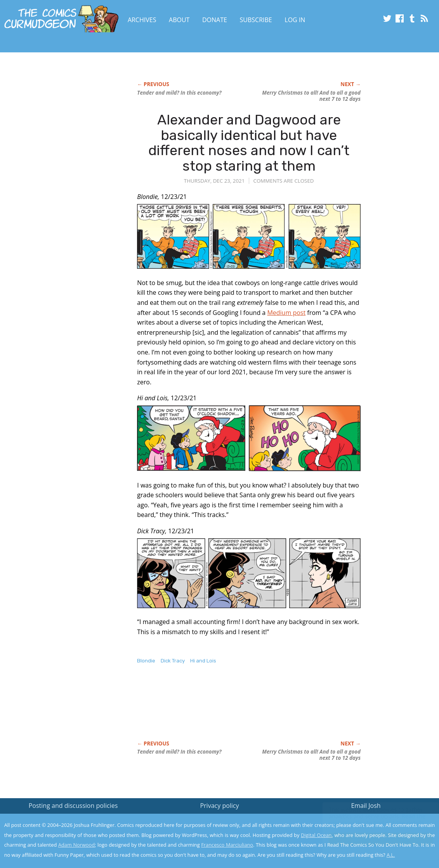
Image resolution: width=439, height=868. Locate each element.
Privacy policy (219, 806)
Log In (295, 20)
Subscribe (256, 20)
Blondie (146, 661)
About (179, 20)
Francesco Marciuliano (227, 845)
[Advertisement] (278, 711)
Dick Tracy (173, 661)
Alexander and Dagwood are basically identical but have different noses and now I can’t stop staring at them (249, 143)
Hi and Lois (203, 661)
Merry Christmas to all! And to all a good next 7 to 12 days (311, 96)
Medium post (286, 313)
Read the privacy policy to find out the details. (370, 820)
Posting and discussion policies (73, 806)
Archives (142, 20)
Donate (215, 20)
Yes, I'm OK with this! (373, 839)
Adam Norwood (76, 845)
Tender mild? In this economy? (179, 93)
